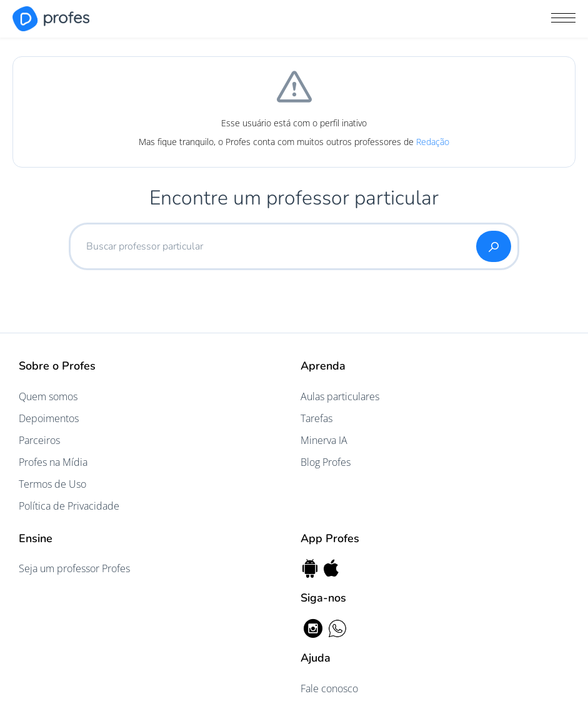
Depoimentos (49, 418)
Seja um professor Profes (74, 568)
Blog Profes (326, 462)
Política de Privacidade (69, 506)
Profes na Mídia (53, 462)
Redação (433, 142)
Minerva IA (324, 440)
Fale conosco (329, 688)
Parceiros (39, 440)
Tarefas (316, 418)
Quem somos (48, 396)
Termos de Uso (52, 484)
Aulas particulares (340, 396)
